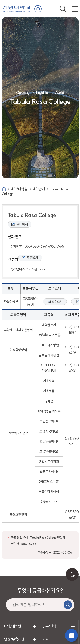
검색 (63, 9)
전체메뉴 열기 (75, 9)
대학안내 (39, 189)
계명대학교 (17, 8)
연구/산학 (49, 626)
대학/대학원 (19, 189)
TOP (72, 576)
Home (4, 189)
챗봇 (71, 635)
